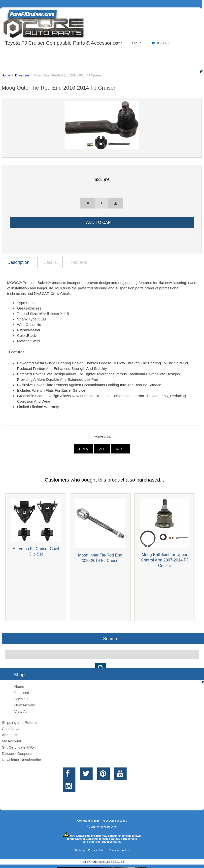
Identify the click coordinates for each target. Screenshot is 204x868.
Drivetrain (22, 75)
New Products (166, 53)
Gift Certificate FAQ (18, 747)
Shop (19, 53)
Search (110, 638)
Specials (21, 699)
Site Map (79, 850)
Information (86, 53)
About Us (50, 53)
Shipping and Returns (20, 722)
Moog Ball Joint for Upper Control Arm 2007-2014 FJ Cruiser (164, 560)
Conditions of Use (119, 850)
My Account (11, 741)
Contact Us (125, 53)
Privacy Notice (97, 850)
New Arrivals (24, 705)
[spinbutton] (102, 203)
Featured (22, 693)
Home (6, 75)
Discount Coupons (17, 753)
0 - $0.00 (161, 43)
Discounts (48, 65)
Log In (136, 43)
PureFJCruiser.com (113, 821)
